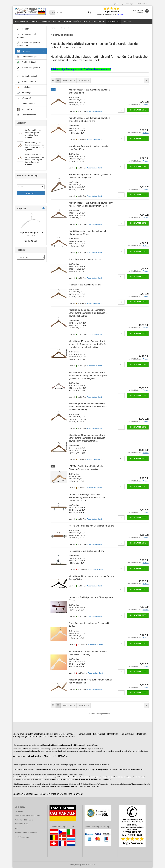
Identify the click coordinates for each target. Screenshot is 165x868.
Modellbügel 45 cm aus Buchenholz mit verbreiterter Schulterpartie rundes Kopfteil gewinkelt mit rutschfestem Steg (88, 344)
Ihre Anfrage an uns (22, 837)
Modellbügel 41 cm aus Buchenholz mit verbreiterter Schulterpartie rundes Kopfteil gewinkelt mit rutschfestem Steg (88, 438)
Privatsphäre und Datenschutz (26, 833)
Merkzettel (142, 4)
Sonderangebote (26, 115)
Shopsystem (74, 865)
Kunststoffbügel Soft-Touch (29, 69)
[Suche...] (52, 12)
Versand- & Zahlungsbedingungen (27, 815)
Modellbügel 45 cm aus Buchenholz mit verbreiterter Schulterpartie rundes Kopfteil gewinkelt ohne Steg (88, 313)
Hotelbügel (24, 93)
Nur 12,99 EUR (31, 241)
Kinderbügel (24, 87)
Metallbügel (22, 22)
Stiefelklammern (26, 82)
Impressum (19, 811)
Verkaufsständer (26, 104)
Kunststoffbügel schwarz (46, 22)
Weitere (127, 22)
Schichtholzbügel (27, 76)
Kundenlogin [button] (128, 4)
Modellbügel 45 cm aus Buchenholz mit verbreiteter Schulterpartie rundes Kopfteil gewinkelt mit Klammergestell (88, 375)
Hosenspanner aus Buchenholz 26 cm (86, 551)
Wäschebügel (25, 98)
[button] (116, 4)
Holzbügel (114, 22)
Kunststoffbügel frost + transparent (84, 22)
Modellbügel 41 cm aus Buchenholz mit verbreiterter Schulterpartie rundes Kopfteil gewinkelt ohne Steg (88, 407)
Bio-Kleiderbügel (26, 62)
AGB (16, 828)
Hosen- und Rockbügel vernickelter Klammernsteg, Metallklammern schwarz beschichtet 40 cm (88, 497)
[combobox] (69, 81)
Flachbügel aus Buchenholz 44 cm (85, 259)
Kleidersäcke (25, 109)
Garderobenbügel (27, 57)
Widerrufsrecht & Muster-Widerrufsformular (24, 822)
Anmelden (31, 193)
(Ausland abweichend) (94, 111)
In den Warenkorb (138, 110)
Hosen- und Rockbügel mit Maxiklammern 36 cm (91, 526)
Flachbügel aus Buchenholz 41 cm (85, 285)
